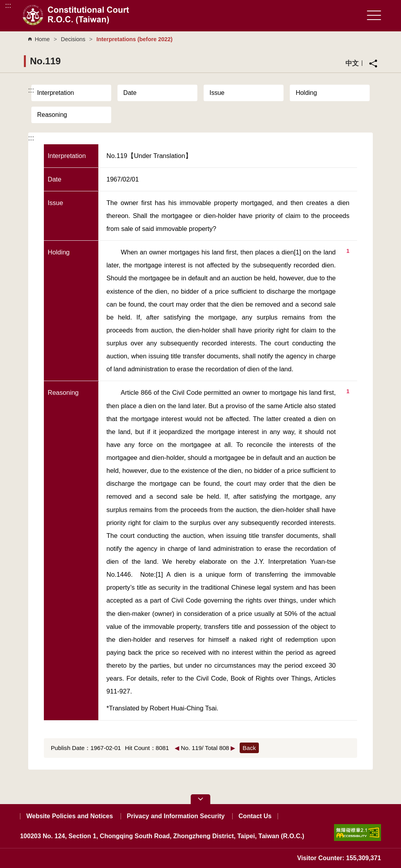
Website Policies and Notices (70, 816)
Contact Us (255, 816)
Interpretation (56, 93)
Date (130, 93)
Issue (217, 93)
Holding (306, 93)
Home (42, 39)
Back (249, 748)
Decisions (73, 39)
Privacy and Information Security (176, 816)
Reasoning (52, 115)
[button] (200, 799)
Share (373, 64)
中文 (352, 63)
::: (8, 5)
